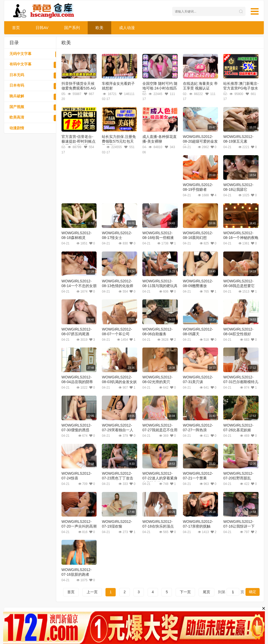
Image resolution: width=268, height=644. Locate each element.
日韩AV (42, 28)
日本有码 (38, 86)
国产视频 (38, 108)
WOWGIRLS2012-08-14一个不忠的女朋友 (79, 286)
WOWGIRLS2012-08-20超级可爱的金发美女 (200, 141)
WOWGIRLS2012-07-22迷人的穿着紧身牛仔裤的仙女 (160, 478)
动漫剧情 (38, 129)
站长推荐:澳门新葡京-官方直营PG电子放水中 (241, 88)
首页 (16, 28)
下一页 (185, 592)
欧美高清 (38, 118)
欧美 (99, 28)
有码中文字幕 (38, 65)
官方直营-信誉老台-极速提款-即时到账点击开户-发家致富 (79, 141)
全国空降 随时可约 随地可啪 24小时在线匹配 (160, 88)
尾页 (206, 592)
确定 (253, 592)
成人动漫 (127, 28)
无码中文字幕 (38, 54)
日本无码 (38, 76)
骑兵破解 (38, 97)
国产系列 (72, 28)
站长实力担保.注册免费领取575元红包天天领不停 (119, 141)
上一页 (92, 592)
